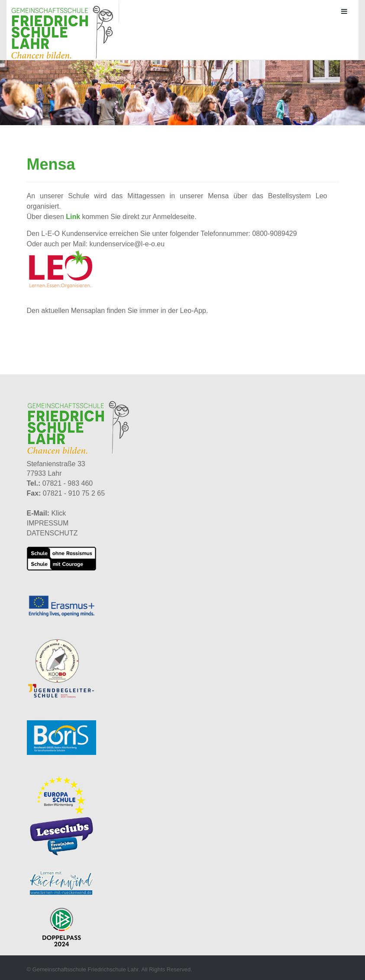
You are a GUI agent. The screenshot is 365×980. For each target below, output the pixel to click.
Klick (58, 513)
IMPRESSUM (48, 523)
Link (73, 217)
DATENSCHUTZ (52, 533)
